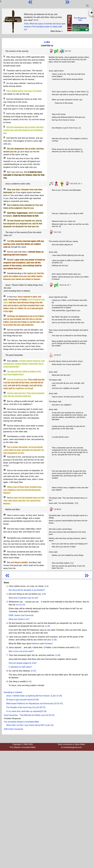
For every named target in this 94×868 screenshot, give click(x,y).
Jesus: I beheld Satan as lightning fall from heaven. (28, 696)
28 (5, 393)
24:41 (36, 20)
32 (5, 436)
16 (5, 220)
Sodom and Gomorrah (24, 615)
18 (5, 251)
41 (5, 551)
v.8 (44, 594)
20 (5, 273)
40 (5, 538)
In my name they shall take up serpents (23, 711)
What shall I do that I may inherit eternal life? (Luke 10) (30, 725)
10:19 (43, 711)
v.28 (58, 655)
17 (5, 241)
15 (5, 212)
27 (5, 379)
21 (5, 296)
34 (5, 456)
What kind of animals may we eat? (24, 598)
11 (5, 158)
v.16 (48, 626)
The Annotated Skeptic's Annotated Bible (21, 722)
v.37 (33, 671)
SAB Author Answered (13, 729)
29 (5, 401)
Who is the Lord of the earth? (21, 651)
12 (5, 171)
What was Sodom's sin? (19, 619)
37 (5, 497)
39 (5, 528)
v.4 (47, 586)
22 (5, 316)
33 (5, 447)
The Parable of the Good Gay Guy (21, 707)
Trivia (26, 24)
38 (5, 515)
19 (5, 259)
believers (36, 644)
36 (5, 486)
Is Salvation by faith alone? (20, 667)
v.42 (29, 681)
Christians (48, 644)
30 (5, 409)
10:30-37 (41, 707)
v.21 (77, 647)
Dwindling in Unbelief (13, 692)
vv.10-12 (21, 605)
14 (5, 205)
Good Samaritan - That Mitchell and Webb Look (24, 715)
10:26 (36, 700)
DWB (11, 615)
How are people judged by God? (23, 663)
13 (5, 189)
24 (5, 340)
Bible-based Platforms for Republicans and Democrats (30, 704)
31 (5, 425)
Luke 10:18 (56, 696)
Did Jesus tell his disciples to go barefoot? (27, 590)
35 (5, 470)
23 (5, 329)
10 (5, 148)
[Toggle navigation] (87, 6)
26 (5, 371)
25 (5, 360)
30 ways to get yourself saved (19, 700)
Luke (47, 42)
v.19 (54, 640)
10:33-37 (58, 704)
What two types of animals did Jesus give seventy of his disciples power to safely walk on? (45, 27)
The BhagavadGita (80, 19)
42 (5, 562)
